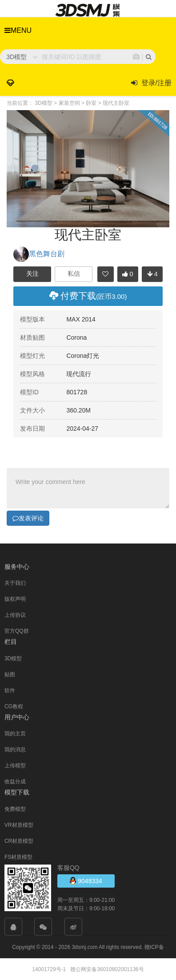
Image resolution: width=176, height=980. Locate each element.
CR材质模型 (19, 841)
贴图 (10, 674)
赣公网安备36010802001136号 (107, 969)
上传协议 (15, 615)
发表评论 (28, 518)
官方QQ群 (17, 631)
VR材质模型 (19, 825)
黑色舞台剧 (39, 254)
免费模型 (15, 809)
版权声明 (15, 599)
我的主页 (15, 733)
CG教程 (14, 706)
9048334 (86, 880)
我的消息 (15, 749)
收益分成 (15, 781)
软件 (10, 690)
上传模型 (15, 765)
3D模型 (13, 658)
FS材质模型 (18, 857)
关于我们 (15, 583)
